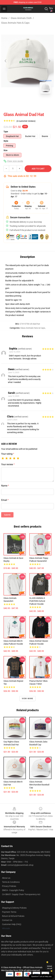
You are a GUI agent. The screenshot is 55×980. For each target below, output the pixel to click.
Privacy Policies (9, 886)
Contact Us (7, 920)
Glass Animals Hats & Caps (15, 23)
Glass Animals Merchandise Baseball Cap (39, 785)
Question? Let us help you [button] (41, 976)
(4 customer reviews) (26, 121)
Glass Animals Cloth (21, 18)
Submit (7, 515)
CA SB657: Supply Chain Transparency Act (21, 894)
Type (6, 132)
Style (6, 141)
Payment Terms (9, 912)
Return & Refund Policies (13, 916)
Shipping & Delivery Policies (14, 908)
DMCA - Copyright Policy (13, 890)
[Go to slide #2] (35, 103)
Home (4, 18)
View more (28, 699)
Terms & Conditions (11, 882)
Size (5, 150)
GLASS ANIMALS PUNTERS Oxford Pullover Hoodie (37, 601)
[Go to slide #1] (20, 103)
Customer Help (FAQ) (12, 924)
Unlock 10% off (49, 967)
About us (6, 878)
